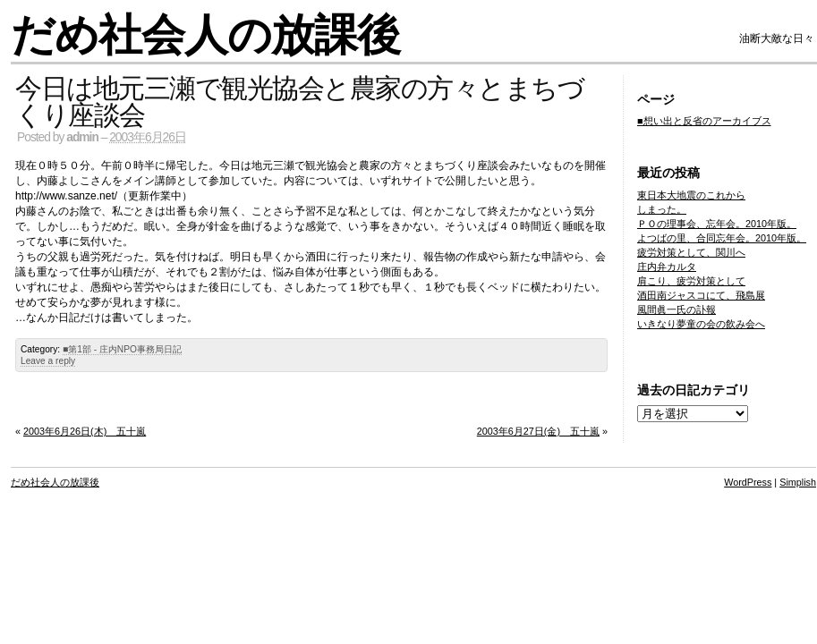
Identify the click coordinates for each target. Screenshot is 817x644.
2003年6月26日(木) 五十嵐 (85, 431)
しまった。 (662, 209)
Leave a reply (48, 361)
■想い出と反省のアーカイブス (704, 121)
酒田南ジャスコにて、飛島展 (701, 295)
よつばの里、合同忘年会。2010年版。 (722, 238)
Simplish (798, 482)
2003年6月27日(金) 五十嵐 (538, 431)
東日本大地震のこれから (691, 195)
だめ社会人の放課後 (205, 35)
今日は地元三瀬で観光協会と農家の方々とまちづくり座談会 (299, 102)
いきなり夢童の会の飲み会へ (701, 324)
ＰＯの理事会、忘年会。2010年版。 (717, 224)
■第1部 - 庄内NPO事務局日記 (122, 349)
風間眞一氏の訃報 (677, 309)
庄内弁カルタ (667, 267)
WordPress (748, 482)
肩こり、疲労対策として (691, 281)
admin (82, 137)
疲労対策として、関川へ (691, 252)
